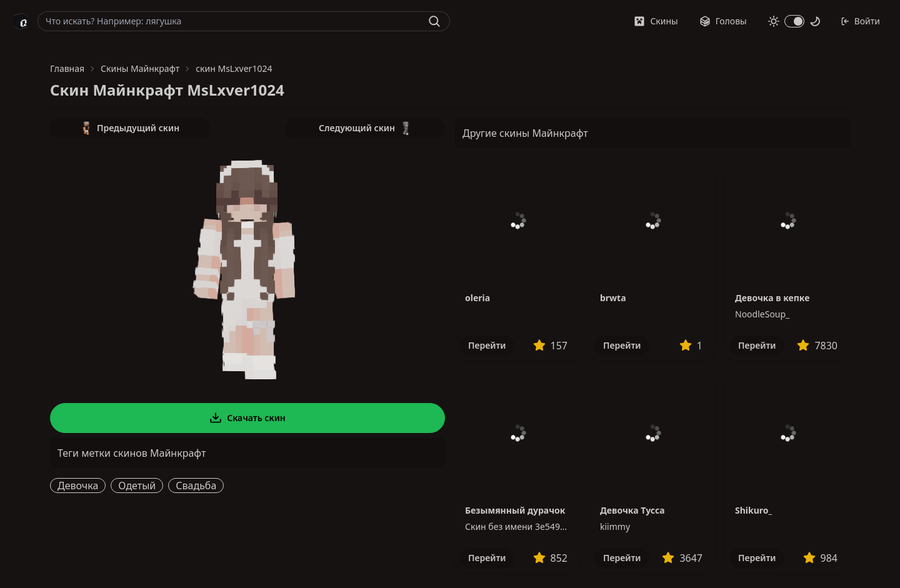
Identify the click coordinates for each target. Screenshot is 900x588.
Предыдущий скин (130, 128)
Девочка (78, 486)
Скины (656, 21)
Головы (723, 21)
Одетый (137, 486)
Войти (860, 21)
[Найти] (434, 21)
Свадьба (196, 486)
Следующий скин (365, 128)
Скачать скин (247, 418)
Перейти (487, 345)
